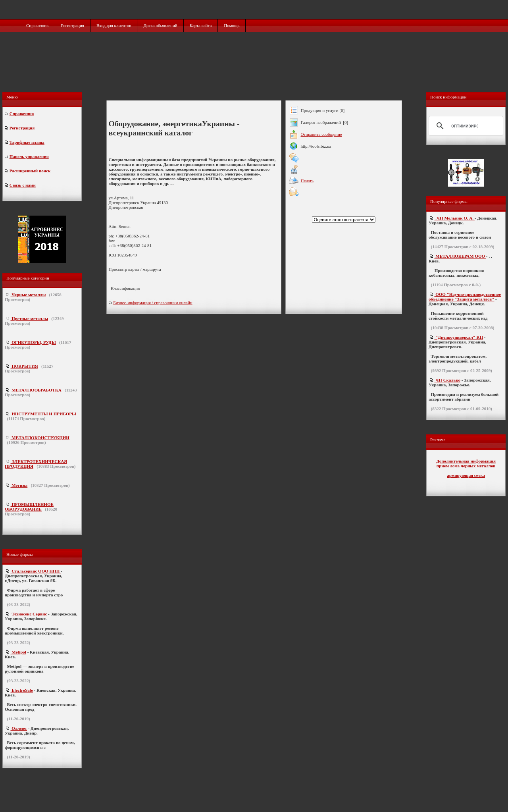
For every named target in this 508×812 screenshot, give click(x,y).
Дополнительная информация (466, 461)
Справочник (38, 25)
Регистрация (73, 25)
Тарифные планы (27, 142)
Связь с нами (23, 185)
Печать (307, 181)
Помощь (232, 25)
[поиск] (465, 126)
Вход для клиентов (114, 25)
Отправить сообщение (321, 134)
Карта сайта (201, 25)
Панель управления (29, 156)
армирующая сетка (466, 475)
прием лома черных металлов (466, 466)
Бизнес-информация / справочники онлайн (153, 303)
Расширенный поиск (30, 171)
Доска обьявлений (160, 25)
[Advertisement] (255, 70)
